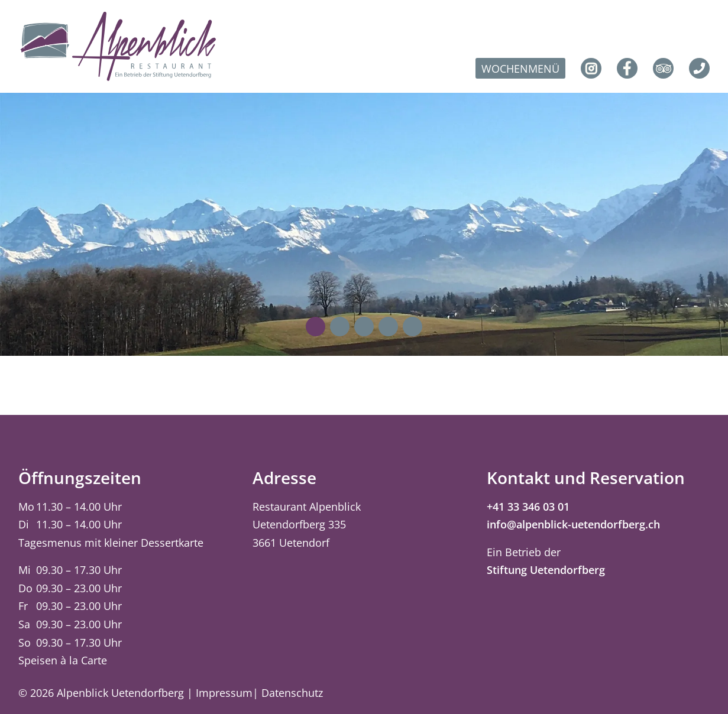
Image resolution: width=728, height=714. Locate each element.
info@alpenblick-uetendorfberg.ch (573, 524)
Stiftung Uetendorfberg (546, 570)
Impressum (224, 693)
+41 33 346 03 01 (528, 507)
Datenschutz (292, 693)
